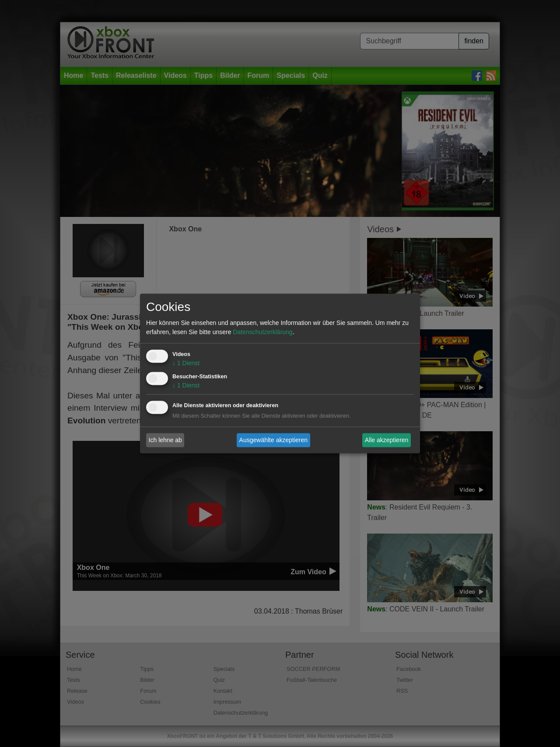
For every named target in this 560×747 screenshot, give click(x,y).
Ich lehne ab (165, 440)
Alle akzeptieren (387, 440)
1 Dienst (186, 363)
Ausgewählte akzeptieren (273, 440)
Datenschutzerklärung (262, 332)
